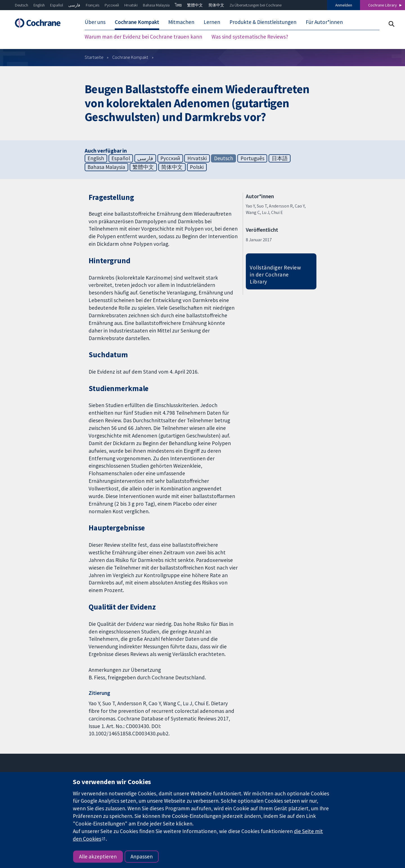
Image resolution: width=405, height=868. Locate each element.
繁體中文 (195, 5)
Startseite (94, 57)
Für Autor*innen (324, 22)
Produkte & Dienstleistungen (263, 22)
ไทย (178, 5)
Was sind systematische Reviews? (250, 37)
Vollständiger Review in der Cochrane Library (275, 275)
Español (57, 5)
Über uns (95, 22)
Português (252, 158)
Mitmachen (181, 22)
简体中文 (216, 5)
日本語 (280, 158)
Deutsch (22, 5)
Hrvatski (131, 5)
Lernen (212, 22)
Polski (197, 167)
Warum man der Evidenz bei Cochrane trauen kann (143, 37)
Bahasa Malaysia (156, 5)
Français (93, 5)
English (39, 5)
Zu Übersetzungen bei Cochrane (256, 5)
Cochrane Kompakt (137, 22)
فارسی (74, 5)
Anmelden (344, 5)
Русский (112, 5)
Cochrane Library (382, 5)
